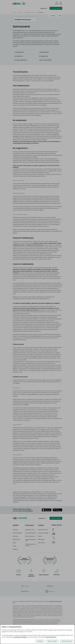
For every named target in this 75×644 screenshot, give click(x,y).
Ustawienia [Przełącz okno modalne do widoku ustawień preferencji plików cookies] (40, 641)
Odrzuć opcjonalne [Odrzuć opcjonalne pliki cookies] (52, 641)
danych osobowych (51, 637)
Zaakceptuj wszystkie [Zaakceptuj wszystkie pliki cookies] (67, 641)
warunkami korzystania (20, 637)
